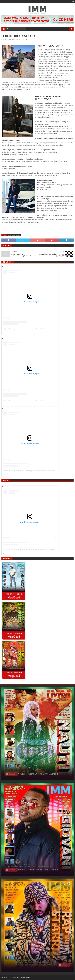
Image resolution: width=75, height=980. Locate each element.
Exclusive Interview (14, 235)
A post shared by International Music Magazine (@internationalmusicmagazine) (30, 329)
